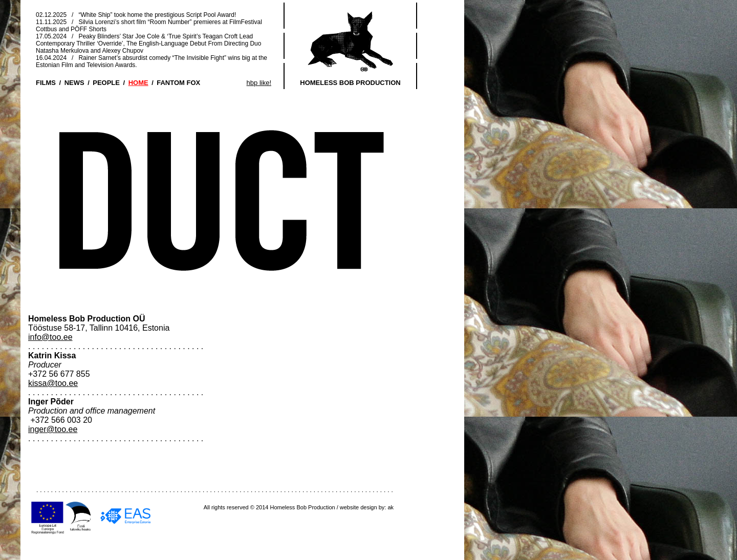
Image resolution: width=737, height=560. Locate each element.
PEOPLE (106, 83)
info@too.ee (50, 337)
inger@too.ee (53, 429)
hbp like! (259, 83)
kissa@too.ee (53, 383)
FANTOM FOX (178, 83)
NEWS (74, 83)
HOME (138, 83)
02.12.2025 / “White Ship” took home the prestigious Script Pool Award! (136, 15)
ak (391, 507)
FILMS (46, 83)
